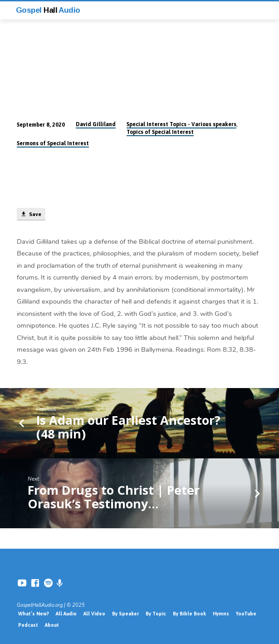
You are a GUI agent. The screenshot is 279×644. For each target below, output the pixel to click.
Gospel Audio (48, 10)
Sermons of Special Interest (53, 143)
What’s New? (34, 614)
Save (31, 214)
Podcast (28, 625)
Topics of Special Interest (160, 132)
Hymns (221, 614)
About (52, 625)
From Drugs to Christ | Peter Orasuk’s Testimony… (114, 497)
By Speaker (125, 614)
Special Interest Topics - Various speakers (181, 124)
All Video (94, 614)
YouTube (246, 614)
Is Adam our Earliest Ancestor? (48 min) (128, 427)
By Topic (156, 614)
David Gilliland (96, 124)
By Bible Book (189, 614)
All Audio (66, 614)
